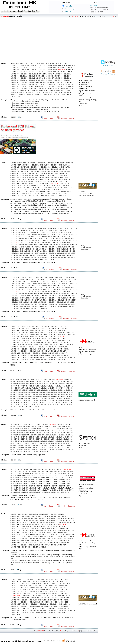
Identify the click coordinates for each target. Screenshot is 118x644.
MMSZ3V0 (94, 7)
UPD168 (93, 10)
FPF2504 (105, 10)
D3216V (99, 10)
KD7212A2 (94, 12)
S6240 (99, 7)
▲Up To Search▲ (90, 631)
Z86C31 (100, 12)
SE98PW (105, 7)
